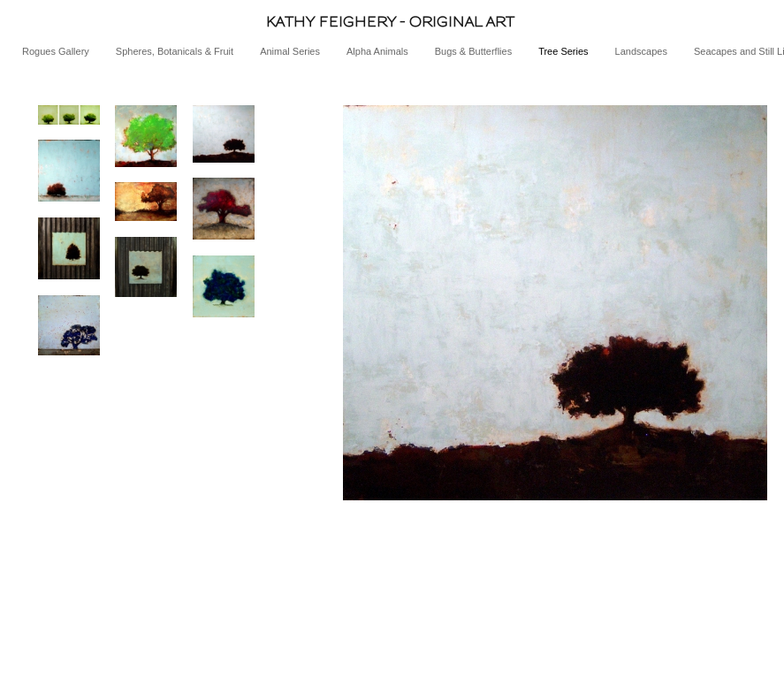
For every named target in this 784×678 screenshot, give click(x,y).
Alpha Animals (377, 51)
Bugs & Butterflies (473, 51)
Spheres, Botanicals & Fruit (175, 51)
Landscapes (641, 51)
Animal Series (290, 51)
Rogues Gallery (56, 51)
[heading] (392, 22)
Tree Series (563, 51)
